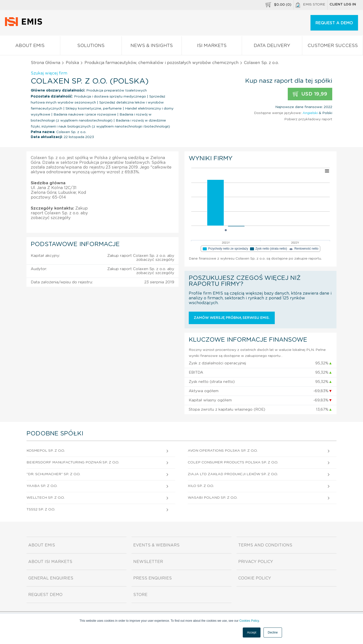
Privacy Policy (256, 562)
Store (140, 595)
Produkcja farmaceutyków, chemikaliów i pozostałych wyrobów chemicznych (161, 63)
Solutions (91, 47)
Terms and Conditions (265, 545)
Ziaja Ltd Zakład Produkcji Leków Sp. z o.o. (233, 474)
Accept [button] (252, 632)
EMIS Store (310, 5)
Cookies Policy (249, 621)
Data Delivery (272, 47)
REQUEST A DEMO (334, 23)
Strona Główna (45, 63)
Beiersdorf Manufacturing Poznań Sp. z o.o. (73, 462)
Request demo (45, 595)
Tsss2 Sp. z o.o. (41, 509)
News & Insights (152, 47)
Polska (72, 63)
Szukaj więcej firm (49, 73)
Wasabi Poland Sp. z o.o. (212, 498)
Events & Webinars (156, 545)
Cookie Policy (255, 578)
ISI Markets (212, 47)
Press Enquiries (152, 578)
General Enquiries (51, 578)
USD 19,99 (310, 94)
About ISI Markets (50, 562)
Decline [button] (273, 632)
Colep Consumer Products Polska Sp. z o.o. (233, 462)
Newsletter (148, 562)
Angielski (310, 113)
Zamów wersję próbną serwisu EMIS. (232, 318)
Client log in (343, 5)
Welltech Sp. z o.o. (45, 498)
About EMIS (30, 47)
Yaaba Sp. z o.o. (42, 486)
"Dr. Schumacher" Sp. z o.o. (53, 474)
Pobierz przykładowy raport (308, 119)
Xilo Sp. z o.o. (201, 486)
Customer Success (332, 47)
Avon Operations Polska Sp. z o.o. (223, 451)
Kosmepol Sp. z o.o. (46, 451)
